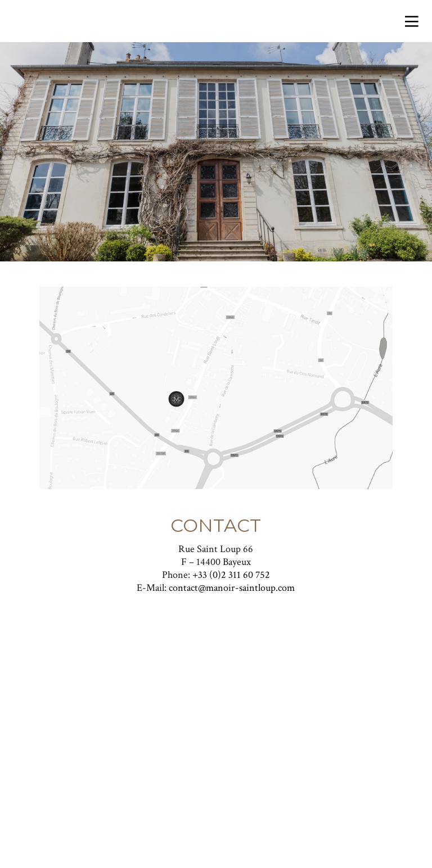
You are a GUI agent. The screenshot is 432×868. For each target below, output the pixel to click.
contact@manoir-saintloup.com (232, 588)
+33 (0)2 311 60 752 (231, 575)
